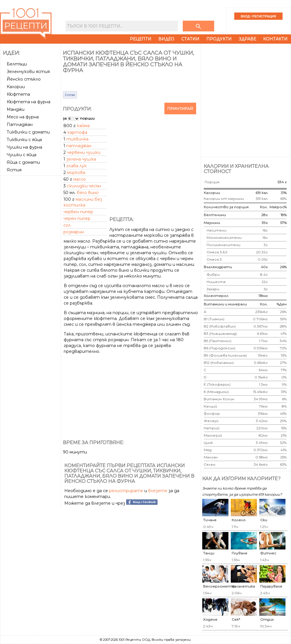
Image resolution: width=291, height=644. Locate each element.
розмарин (74, 232)
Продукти (219, 39)
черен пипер (77, 218)
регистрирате (126, 491)
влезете (158, 491)
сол (67, 225)
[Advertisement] (63, 100)
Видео (166, 39)
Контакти (275, 39)
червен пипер (78, 212)
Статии (190, 39)
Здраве (247, 39)
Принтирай (180, 108)
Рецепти (141, 39)
